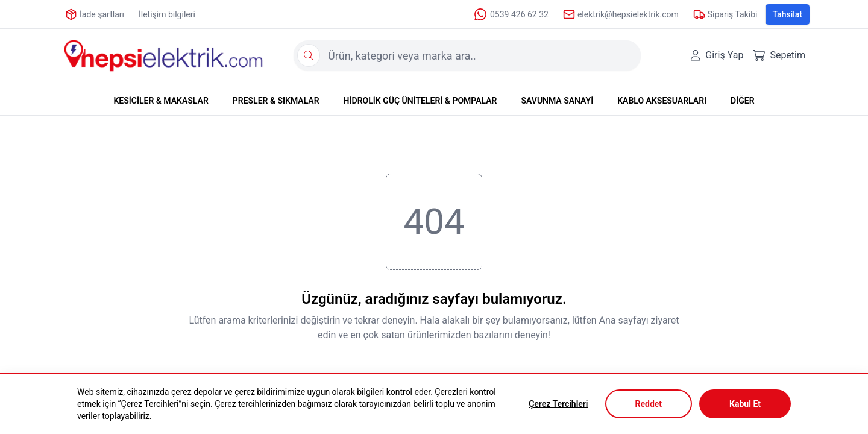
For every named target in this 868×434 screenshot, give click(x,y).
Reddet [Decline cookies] (649, 404)
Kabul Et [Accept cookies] (745, 404)
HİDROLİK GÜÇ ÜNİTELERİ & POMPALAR (420, 101)
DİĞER (742, 101)
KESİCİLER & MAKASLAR (161, 101)
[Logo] (163, 56)
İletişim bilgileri (167, 14)
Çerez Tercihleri (558, 404)
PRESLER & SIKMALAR (276, 101)
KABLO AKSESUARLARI (662, 101)
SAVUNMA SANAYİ (557, 101)
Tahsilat (788, 14)
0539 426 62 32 (511, 14)
